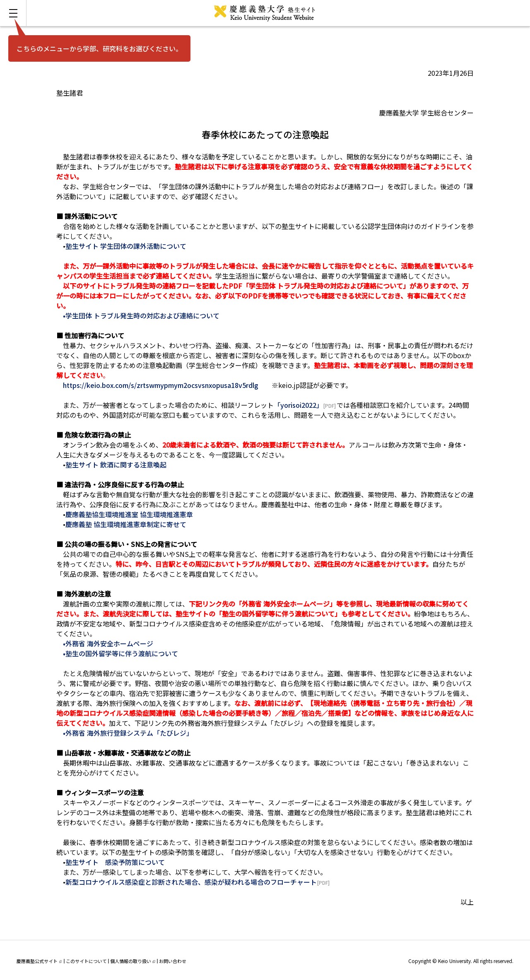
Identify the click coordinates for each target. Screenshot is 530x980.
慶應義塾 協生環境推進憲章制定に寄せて (126, 524)
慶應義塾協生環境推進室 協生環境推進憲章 (129, 514)
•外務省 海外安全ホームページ (108, 643)
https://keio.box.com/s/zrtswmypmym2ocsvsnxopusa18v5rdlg (161, 385)
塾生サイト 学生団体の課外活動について (126, 246)
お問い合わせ (173, 961)
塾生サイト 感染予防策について (115, 862)
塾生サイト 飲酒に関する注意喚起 (116, 465)
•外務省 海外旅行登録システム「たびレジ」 (128, 733)
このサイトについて (86, 961)
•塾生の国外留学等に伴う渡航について (120, 653)
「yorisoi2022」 (298, 405)
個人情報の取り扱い (133, 961)
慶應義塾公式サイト (39, 961)
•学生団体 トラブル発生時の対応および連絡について (141, 315)
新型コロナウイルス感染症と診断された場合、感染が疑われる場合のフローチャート (191, 882)
